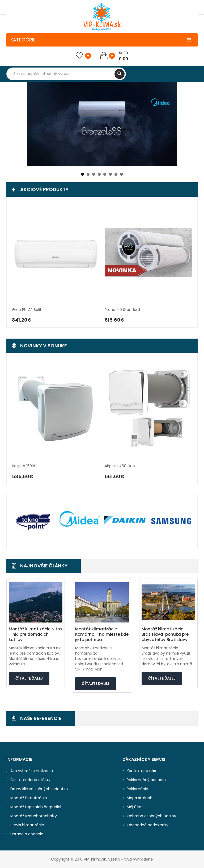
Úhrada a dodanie (27, 834)
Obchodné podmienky (148, 825)
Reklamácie (137, 789)
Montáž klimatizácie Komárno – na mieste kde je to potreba (102, 634)
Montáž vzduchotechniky (34, 816)
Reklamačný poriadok (147, 780)
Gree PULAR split (27, 310)
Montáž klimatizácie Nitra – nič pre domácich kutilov (35, 634)
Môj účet (135, 807)
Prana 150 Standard (122, 310)
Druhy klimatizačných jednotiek (39, 789)
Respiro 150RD (24, 466)
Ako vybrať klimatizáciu (32, 771)
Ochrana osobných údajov (151, 816)
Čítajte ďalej (29, 678)
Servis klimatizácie (27, 825)
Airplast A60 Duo (120, 466)
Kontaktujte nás (141, 771)
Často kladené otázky (30, 780)
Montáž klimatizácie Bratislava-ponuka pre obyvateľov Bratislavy (165, 634)
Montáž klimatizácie (29, 798)
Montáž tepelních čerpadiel (36, 807)
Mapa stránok (139, 798)
